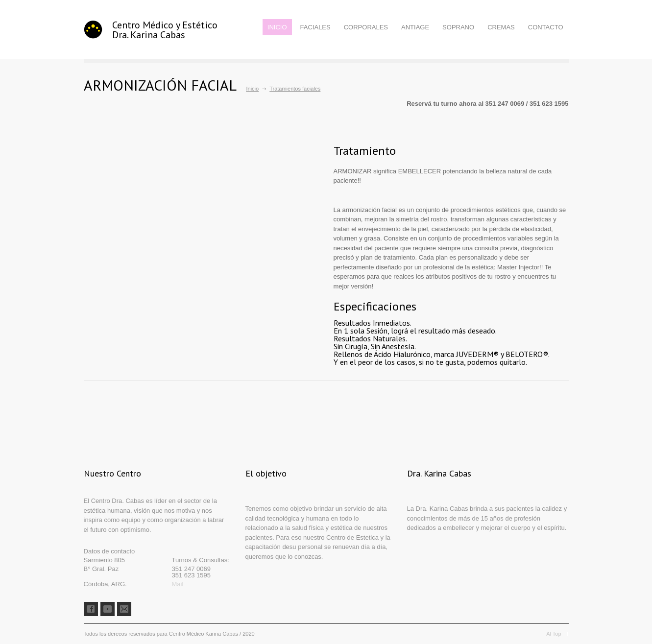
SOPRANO (458, 27)
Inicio (253, 89)
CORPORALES (366, 27)
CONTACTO (546, 27)
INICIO (277, 27)
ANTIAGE (415, 27)
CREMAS (501, 27)
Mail (178, 584)
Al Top (554, 634)
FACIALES (315, 27)
